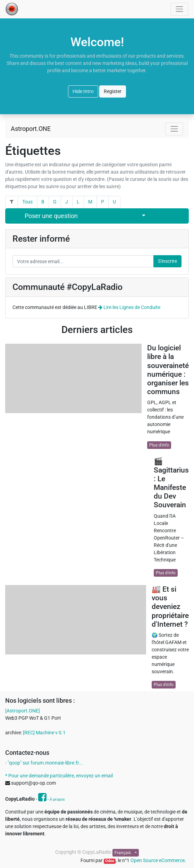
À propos (57, 799)
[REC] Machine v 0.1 (44, 733)
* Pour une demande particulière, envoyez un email (59, 776)
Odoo (110, 861)
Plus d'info (159, 445)
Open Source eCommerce (158, 860)
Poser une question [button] (51, 216)
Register (113, 91)
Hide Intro (83, 91)
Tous (27, 202)
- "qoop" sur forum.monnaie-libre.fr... (44, 763)
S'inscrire (167, 261)
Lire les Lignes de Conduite (129, 307)
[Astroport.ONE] (23, 711)
